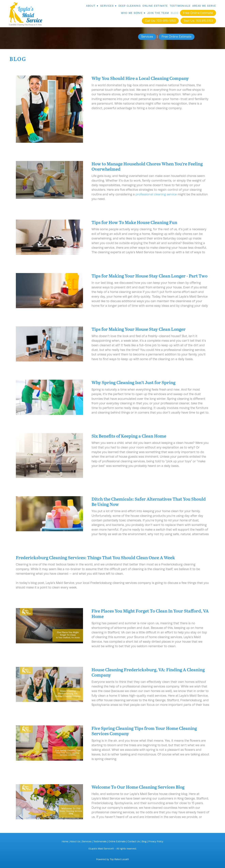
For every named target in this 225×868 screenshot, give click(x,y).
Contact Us (134, 841)
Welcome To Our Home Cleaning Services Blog (138, 787)
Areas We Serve (204, 6)
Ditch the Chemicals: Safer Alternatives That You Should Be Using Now (149, 501)
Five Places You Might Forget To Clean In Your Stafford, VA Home (150, 613)
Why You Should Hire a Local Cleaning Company (140, 78)
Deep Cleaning (130, 6)
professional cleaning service (156, 194)
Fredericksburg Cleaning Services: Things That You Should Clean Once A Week (95, 557)
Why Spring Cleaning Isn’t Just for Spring (133, 382)
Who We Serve (133, 13)
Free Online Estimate (198, 13)
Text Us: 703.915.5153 (198, 21)
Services (108, 6)
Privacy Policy (156, 841)
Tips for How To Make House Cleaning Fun (134, 222)
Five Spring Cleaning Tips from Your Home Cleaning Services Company (144, 731)
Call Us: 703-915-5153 (160, 21)
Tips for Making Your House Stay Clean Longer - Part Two (149, 276)
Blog (174, 13)
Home (65, 841)
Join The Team (158, 13)
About (92, 6)
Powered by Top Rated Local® (112, 859)
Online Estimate (155, 6)
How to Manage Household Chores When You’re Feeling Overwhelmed (147, 166)
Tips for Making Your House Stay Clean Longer (139, 329)
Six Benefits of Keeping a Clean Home (129, 436)
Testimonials (180, 6)
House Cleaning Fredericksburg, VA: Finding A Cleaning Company (148, 672)
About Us (75, 841)
